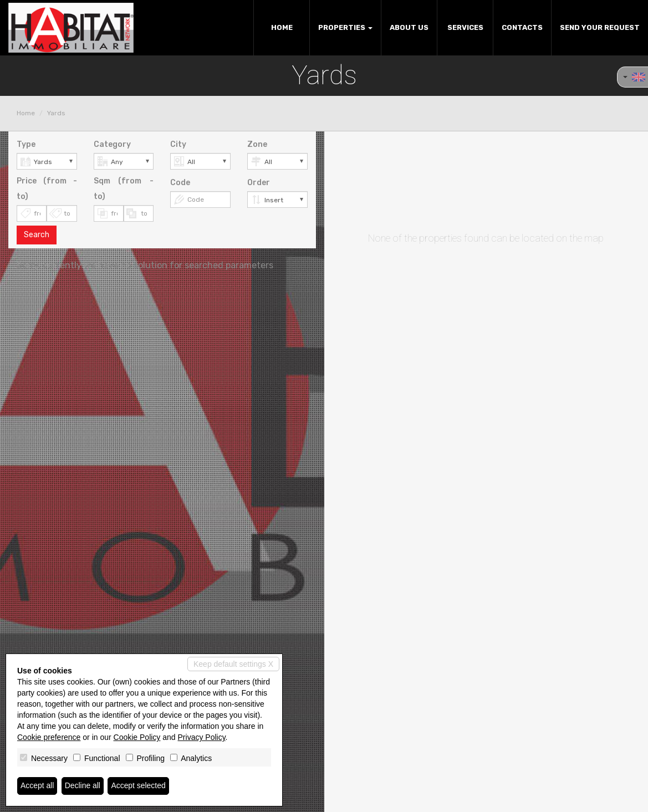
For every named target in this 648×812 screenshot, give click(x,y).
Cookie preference (49, 737)
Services (465, 27)
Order (259, 183)
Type (26, 144)
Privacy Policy (202, 737)
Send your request (600, 27)
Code (180, 183)
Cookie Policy (137, 737)
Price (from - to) (47, 189)
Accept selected (139, 786)
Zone (257, 144)
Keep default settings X (233, 664)
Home (282, 27)
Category (112, 144)
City (178, 144)
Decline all (83, 786)
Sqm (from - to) (124, 189)
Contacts (522, 27)
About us (409, 27)
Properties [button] (345, 27)
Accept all (37, 786)
